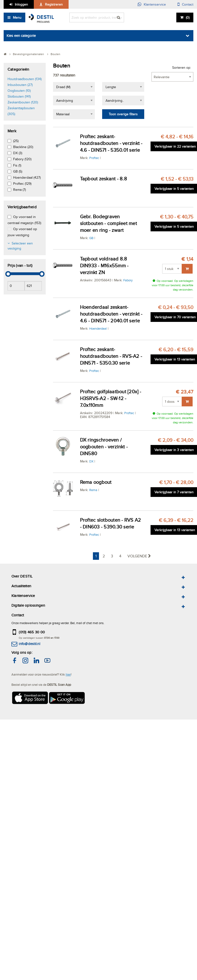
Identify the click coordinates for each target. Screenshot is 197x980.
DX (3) (18, 153)
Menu (17, 17)
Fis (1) (17, 165)
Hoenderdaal (98, 328)
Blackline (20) (23, 147)
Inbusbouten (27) (20, 85)
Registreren (54, 4)
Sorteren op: (182, 67)
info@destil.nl (29, 644)
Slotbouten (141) (19, 96)
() (188, 17)
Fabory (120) (22, 159)
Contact (188, 4)
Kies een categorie (21, 36)
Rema (93, 490)
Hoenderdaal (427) (27, 177)
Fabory (128, 280)
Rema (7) (19, 190)
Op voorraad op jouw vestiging (22, 232)
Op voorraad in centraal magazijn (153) (24, 220)
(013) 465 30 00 (32, 632)
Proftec (94, 158)
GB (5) (18, 171)
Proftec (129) (22, 184)
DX (91, 461)
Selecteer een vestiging (20, 246)
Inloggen (21, 4)
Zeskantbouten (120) (23, 102)
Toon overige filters (123, 114)
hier (68, 674)
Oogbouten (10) (19, 91)
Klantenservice (155, 4)
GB (91, 238)
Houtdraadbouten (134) (25, 79)
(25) (16, 141)
